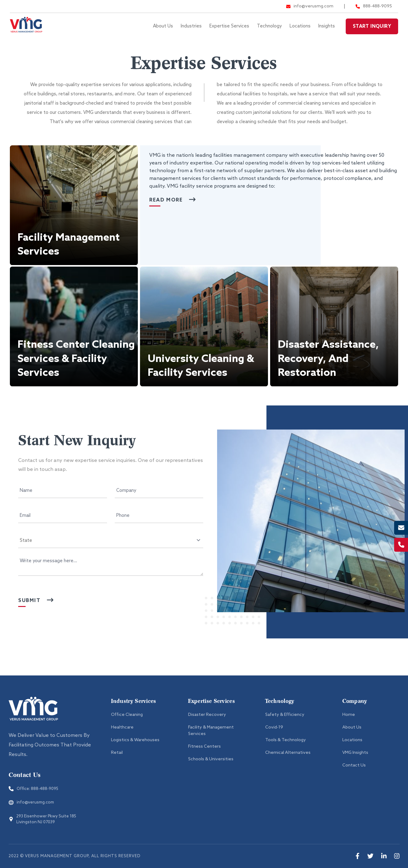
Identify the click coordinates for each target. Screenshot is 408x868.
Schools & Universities (211, 759)
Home (349, 715)
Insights (327, 26)
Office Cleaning (127, 715)
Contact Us (354, 765)
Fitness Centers (204, 747)
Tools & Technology (286, 740)
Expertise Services (229, 26)
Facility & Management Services (211, 731)
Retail (117, 753)
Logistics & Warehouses (135, 740)
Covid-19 (274, 727)
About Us (163, 26)
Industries (191, 26)
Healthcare (122, 727)
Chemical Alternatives (288, 753)
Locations (300, 26)
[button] (74, 205)
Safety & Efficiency (285, 715)
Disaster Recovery (207, 715)
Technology (269, 26)
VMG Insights (355, 753)
